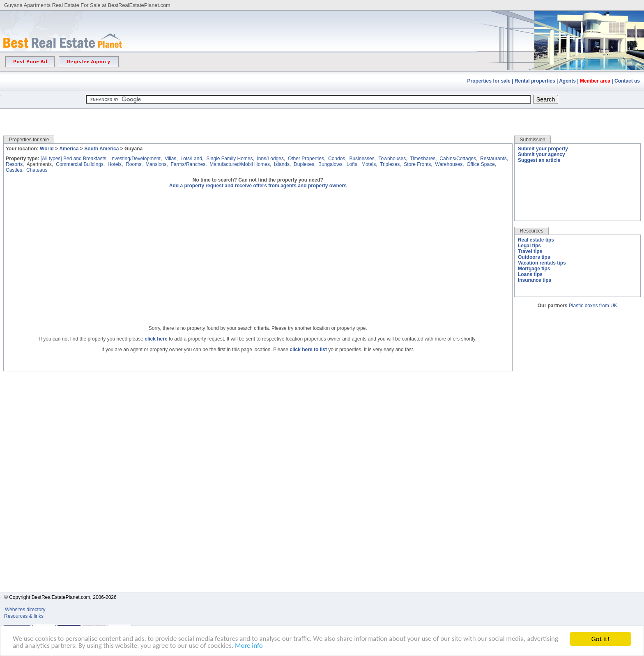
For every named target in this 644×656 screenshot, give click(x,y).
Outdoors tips (534, 257)
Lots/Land (191, 159)
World (47, 149)
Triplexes (390, 164)
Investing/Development (136, 159)
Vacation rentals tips (542, 263)
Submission (533, 140)
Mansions (156, 164)
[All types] (51, 159)
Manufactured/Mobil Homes (240, 164)
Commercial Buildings (80, 164)
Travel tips (530, 251)
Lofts (352, 164)
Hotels (115, 164)
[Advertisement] (322, 116)
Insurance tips (535, 280)
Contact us (627, 81)
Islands (282, 164)
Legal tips (529, 246)
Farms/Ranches (188, 164)
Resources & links (24, 616)
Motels (369, 164)
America (69, 149)
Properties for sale (489, 81)
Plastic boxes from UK (593, 306)
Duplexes (304, 164)
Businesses (362, 159)
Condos (337, 159)
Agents (567, 81)
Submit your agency (542, 154)
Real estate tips (536, 240)
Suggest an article (539, 160)
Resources (532, 231)
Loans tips (530, 274)
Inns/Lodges (270, 159)
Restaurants (493, 159)
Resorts (14, 164)
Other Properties (306, 159)
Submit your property (543, 149)
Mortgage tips (534, 269)
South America (101, 149)
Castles (14, 170)
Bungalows (330, 164)
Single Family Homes (229, 159)
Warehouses (449, 164)
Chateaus (37, 170)
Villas (170, 159)
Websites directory (26, 610)
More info (250, 647)
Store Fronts (417, 164)
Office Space (481, 164)
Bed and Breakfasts (85, 159)
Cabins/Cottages (458, 159)
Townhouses (392, 159)
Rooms (133, 164)
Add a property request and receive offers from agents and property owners (258, 186)
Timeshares (423, 159)
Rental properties (535, 81)
